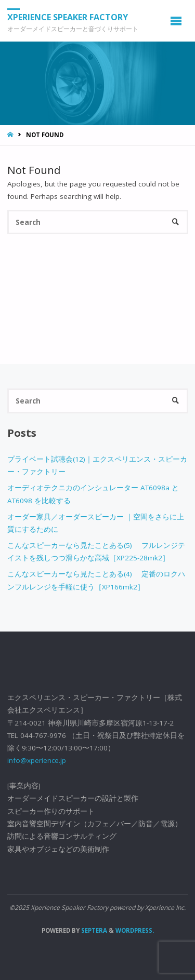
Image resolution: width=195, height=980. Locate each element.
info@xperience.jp (37, 760)
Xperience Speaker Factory (68, 17)
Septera (93, 930)
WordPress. (135, 930)
